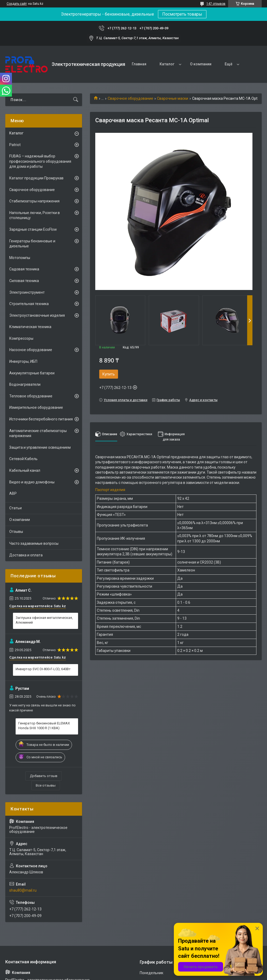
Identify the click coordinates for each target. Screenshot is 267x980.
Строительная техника (29, 304)
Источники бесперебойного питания (41, 419)
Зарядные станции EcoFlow (33, 229)
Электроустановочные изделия (37, 315)
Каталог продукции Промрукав (36, 178)
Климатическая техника (30, 327)
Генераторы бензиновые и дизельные (32, 244)
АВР (13, 493)
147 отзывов (216, 4)
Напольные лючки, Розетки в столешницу (35, 215)
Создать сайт (17, 4)
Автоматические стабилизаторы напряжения (38, 433)
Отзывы (16, 532)
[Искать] (76, 100)
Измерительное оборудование (36, 407)
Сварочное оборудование (130, 98)
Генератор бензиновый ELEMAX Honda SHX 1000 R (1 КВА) (44, 726)
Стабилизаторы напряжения (34, 201)
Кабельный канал (25, 470)
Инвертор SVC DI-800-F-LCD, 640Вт (43, 669)
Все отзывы (46, 785)
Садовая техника (24, 269)
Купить (109, 374)
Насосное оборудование (31, 350)
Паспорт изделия (110, 490)
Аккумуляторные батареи (32, 373)
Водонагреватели (25, 384)
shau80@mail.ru (23, 890)
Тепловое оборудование (31, 396)
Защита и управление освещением (40, 447)
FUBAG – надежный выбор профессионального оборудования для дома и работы (40, 161)
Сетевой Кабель (23, 459)
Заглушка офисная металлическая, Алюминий (44, 620)
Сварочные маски (173, 98)
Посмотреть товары (182, 14)
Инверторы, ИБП (23, 361)
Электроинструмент (27, 292)
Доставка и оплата (26, 555)
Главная (139, 64)
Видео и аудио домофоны (32, 482)
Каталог (167, 64)
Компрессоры (21, 338)
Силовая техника (24, 281)
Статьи (15, 508)
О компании (201, 64)
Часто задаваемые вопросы (34, 543)
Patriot (15, 145)
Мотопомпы (20, 258)
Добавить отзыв (44, 776)
